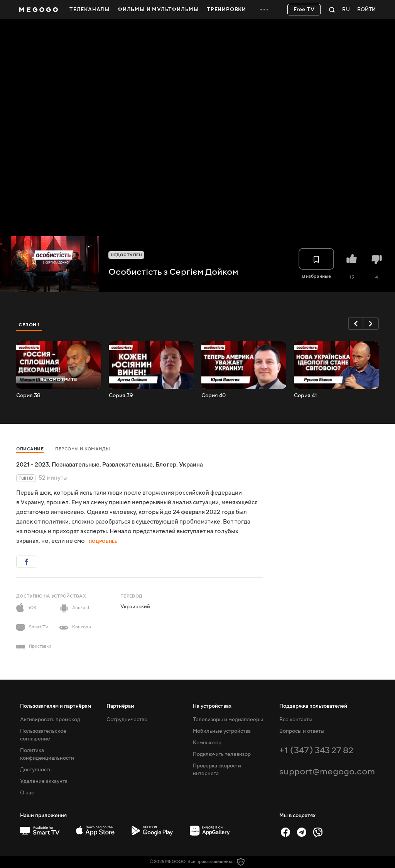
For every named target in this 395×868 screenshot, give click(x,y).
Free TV (304, 10)
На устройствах (212, 706)
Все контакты (296, 720)
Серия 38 (28, 396)
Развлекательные (127, 465)
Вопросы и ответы (302, 731)
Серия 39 (121, 396)
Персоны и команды (83, 449)
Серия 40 (214, 396)
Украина (191, 465)
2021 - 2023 (33, 465)
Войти (366, 10)
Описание (30, 449)
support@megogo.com (327, 771)
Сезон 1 (29, 325)
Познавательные (76, 465)
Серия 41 (306, 396)
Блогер (166, 465)
